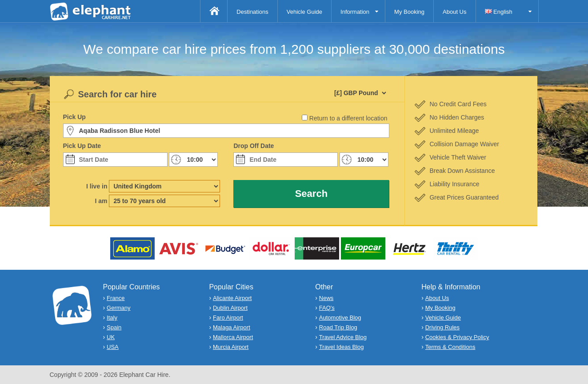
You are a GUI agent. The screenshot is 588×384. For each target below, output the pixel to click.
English (499, 12)
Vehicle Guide (304, 12)
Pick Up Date (82, 146)
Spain (114, 327)
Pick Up (74, 117)
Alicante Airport (232, 298)
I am (101, 201)
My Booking (409, 12)
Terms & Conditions (450, 347)
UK (111, 337)
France (116, 298)
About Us (454, 12)
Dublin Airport (230, 308)
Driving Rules (442, 327)
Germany (118, 308)
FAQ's (327, 308)
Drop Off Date (254, 146)
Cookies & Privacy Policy (457, 337)
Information (355, 12)
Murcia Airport (231, 347)
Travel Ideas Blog (342, 347)
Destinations (252, 12)
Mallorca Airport (233, 337)
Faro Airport (228, 318)
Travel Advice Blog (343, 337)
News (326, 298)
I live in (97, 186)
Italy (112, 318)
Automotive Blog (340, 318)
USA (113, 347)
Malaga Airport (232, 327)
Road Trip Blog (338, 327)
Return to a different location (348, 118)
